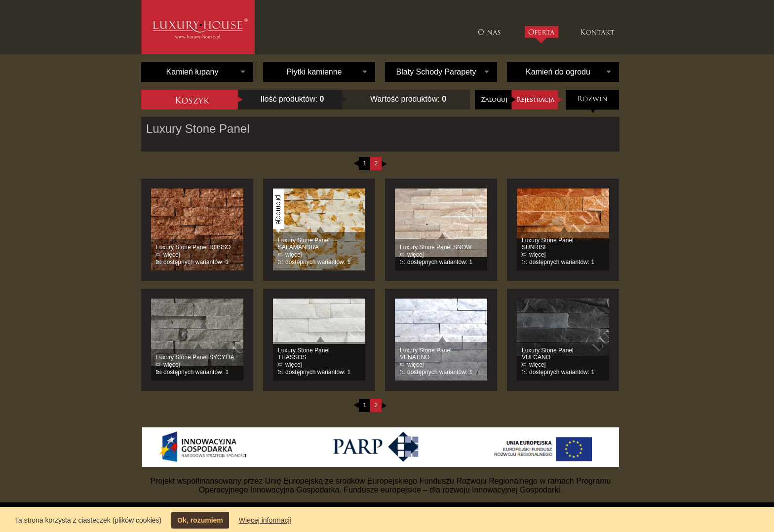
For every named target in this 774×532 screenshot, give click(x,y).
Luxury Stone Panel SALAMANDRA (304, 244)
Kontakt (599, 27)
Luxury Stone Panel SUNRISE (548, 244)
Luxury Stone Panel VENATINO (426, 354)
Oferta (541, 35)
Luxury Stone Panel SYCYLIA (195, 357)
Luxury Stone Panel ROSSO (193, 247)
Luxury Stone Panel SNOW (436, 247)
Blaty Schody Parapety (436, 72)
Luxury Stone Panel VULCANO (548, 354)
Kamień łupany (193, 72)
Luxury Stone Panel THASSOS (304, 354)
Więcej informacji (265, 520)
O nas (492, 27)
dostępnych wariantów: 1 (196, 262)
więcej (172, 255)
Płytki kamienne (314, 72)
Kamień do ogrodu (558, 72)
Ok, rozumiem (200, 520)
